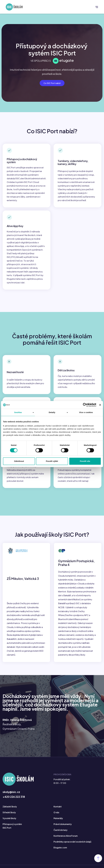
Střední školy (9, 816)
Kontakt (58, 810)
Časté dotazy (61, 833)
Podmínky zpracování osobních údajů (73, 845)
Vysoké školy (9, 822)
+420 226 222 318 (14, 801)
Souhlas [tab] (18, 412)
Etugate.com (60, 851)
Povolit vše (85, 461)
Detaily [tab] (52, 412)
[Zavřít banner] (100, 405)
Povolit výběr (52, 461)
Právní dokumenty (63, 828)
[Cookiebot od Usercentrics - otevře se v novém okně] (85, 405)
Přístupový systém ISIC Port (12, 829)
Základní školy (10, 810)
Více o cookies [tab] (86, 412)
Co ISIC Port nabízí (52, 83)
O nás (57, 816)
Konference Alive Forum (66, 839)
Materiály (58, 822)
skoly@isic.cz (11, 796)
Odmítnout (19, 461)
